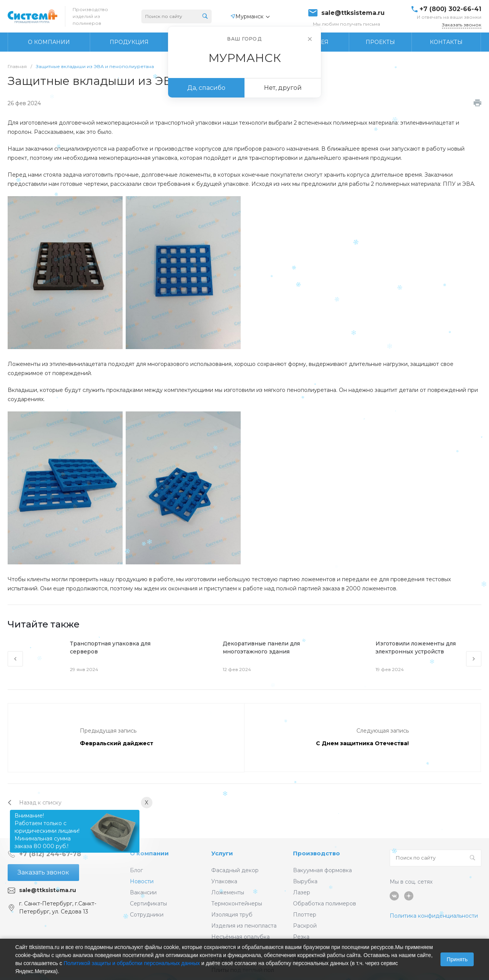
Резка (301, 937)
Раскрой (305, 926)
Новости (142, 881)
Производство (317, 853)
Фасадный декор (235, 870)
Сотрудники (147, 915)
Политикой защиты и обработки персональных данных (132, 963)
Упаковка (224, 881)
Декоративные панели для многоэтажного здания (261, 648)
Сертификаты (148, 904)
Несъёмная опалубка (240, 937)
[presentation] (15, 659)
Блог (136, 870)
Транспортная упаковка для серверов (110, 648)
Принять (457, 959)
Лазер (302, 892)
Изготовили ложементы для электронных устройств (416, 648)
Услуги (222, 853)
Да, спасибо (206, 88)
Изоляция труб (232, 915)
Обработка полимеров (325, 904)
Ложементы (228, 892)
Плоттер (305, 915)
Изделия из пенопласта (244, 926)
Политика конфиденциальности (434, 916)
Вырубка (305, 881)
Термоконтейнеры (237, 904)
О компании (149, 853)
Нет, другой (283, 88)
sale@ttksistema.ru (353, 13)
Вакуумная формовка (322, 870)
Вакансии (143, 892)
